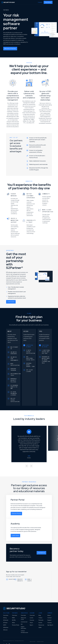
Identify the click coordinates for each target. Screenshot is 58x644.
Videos (40, 618)
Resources (41, 625)
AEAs (13, 623)
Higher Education (24, 628)
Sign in (31, 625)
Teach (31, 623)
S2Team (5, 623)
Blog (40, 615)
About (49, 615)
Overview (6, 615)
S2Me (40, 627)
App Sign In (50, 625)
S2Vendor (6, 620)
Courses (32, 620)
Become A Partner (10, 48)
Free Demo (48, 2)
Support (49, 620)
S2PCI (5, 625)
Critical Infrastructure (25, 632)
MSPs (13, 618)
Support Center (40, 642)
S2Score (5, 630)
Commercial (24, 622)
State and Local (23, 619)
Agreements (33, 642)
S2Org (5, 618)
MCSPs (14, 620)
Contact (40, 2)
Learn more (11, 302)
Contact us (41, 553)
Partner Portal (16, 513)
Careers (50, 623)
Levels (31, 618)
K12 (22, 624)
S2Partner (6, 627)
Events (40, 623)
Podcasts (41, 620)
